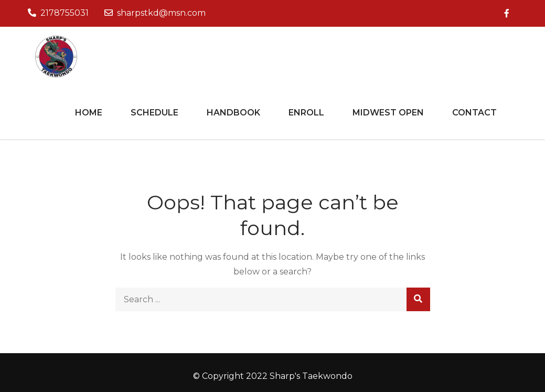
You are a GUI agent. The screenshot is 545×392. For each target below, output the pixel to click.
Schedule (154, 113)
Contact (474, 113)
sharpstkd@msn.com (155, 13)
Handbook (233, 113)
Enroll (306, 113)
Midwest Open (388, 113)
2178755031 (58, 13)
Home (89, 113)
